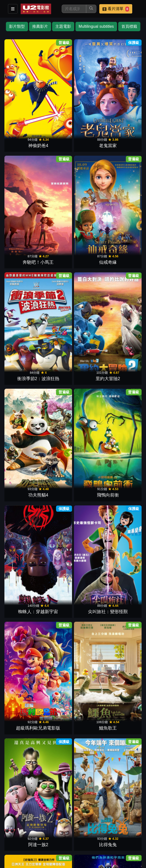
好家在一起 (22, 368)
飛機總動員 (56, 425)
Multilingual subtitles (96, 26)
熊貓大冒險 (124, 651)
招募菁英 (132, 833)
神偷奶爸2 (90, 425)
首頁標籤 (129, 26)
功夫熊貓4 (90, 142)
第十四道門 (22, 538)
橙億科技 (81, 862)
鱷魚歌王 (124, 199)
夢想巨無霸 (90, 594)
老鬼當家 (56, 86)
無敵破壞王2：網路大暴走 (22, 305)
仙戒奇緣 (124, 86)
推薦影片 (40, 26)
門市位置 (60, 833)
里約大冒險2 (56, 142)
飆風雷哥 (56, 481)
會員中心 (36, 843)
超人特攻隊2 (56, 312)
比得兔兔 (56, 255)
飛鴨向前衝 (124, 142)
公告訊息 (84, 833)
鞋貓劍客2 (124, 707)
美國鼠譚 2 (124, 538)
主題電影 (63, 26)
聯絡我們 (108, 833)
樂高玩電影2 (124, 255)
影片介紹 (12, 833)
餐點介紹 (36, 833)
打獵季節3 (90, 481)
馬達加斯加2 (56, 538)
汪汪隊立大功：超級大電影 (56, 701)
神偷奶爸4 (22, 86)
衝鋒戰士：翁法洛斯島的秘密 (56, 757)
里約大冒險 (22, 481)
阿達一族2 (22, 255)
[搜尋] (74, 9)
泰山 (22, 425)
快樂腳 (90, 538)
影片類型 (17, 26)
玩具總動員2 (56, 368)
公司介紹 (12, 843)
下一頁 (73, 778)
